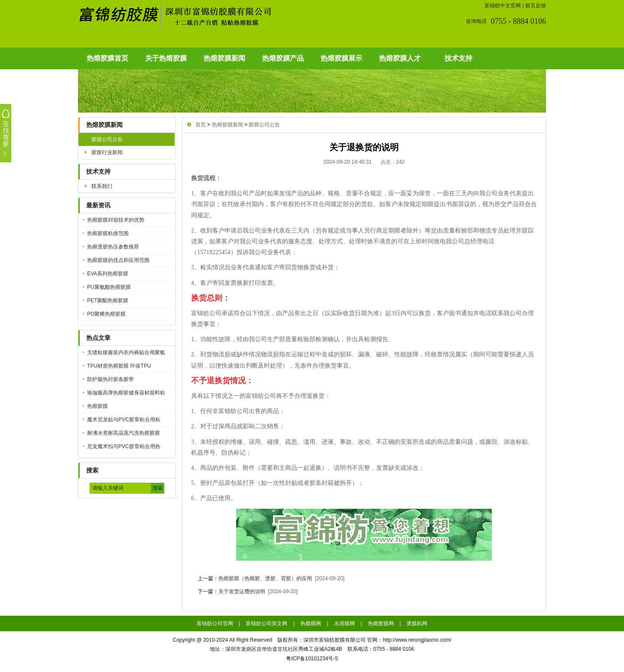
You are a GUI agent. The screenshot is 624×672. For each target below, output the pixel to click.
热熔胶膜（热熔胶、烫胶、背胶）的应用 (265, 578)
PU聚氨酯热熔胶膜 (109, 287)
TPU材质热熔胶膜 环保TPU (119, 366)
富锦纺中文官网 (503, 6)
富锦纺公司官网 (215, 624)
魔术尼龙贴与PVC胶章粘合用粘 (124, 420)
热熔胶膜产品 (283, 58)
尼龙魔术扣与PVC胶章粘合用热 (124, 446)
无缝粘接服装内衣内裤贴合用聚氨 (126, 352)
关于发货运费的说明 (242, 591)
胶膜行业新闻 (107, 152)
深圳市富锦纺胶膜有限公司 (335, 640)
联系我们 (102, 186)
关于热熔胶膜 (166, 58)
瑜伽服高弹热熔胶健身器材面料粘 (126, 393)
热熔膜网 (311, 624)
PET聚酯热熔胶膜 (108, 300)
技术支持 (458, 58)
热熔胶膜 (97, 406)
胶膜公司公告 (107, 139)
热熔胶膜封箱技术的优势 (116, 220)
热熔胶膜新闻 (224, 58)
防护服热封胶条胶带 (110, 379)
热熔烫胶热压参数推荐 (113, 247)
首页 (201, 125)
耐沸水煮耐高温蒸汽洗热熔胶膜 (123, 433)
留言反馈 (536, 6)
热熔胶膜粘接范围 (108, 233)
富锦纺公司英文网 (266, 624)
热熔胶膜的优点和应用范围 (118, 260)
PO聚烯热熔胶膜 (106, 314)
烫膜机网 (417, 624)
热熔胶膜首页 (107, 58)
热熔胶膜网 (381, 624)
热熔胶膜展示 (341, 58)
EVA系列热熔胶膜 (108, 274)
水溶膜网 (344, 624)
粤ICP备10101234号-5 (312, 659)
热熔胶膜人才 (400, 58)
